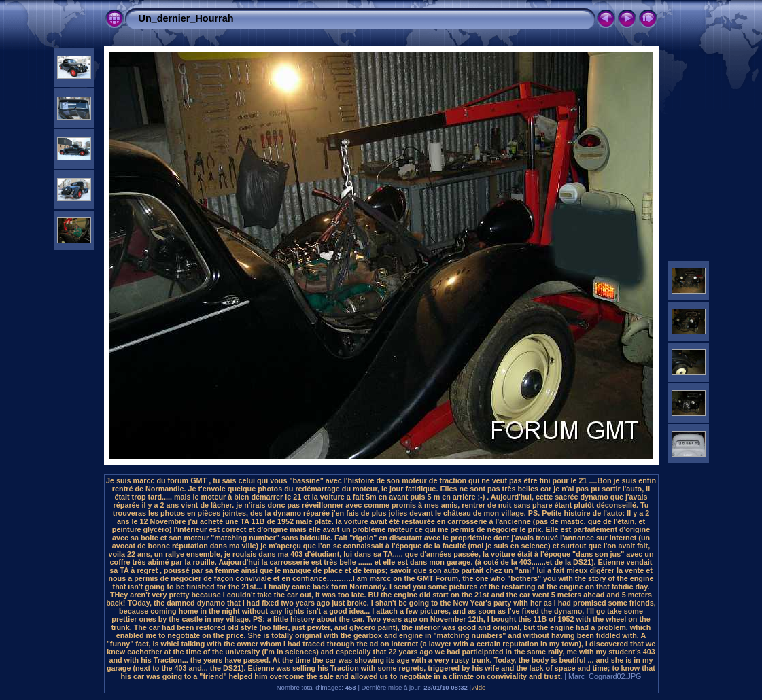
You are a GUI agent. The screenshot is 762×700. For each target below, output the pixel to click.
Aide (479, 687)
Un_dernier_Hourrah (186, 18)
